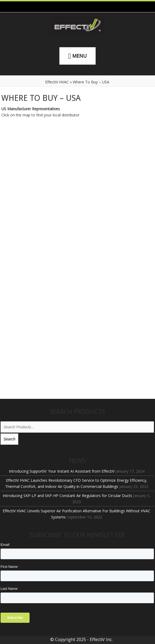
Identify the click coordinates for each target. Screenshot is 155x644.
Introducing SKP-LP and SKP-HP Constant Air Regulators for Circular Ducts (67, 496)
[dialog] (145, 633)
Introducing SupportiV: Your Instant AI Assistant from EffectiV (62, 471)
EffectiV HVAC (57, 82)
